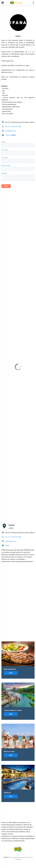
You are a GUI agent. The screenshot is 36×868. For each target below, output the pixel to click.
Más (11, 673)
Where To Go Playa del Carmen (17, 857)
